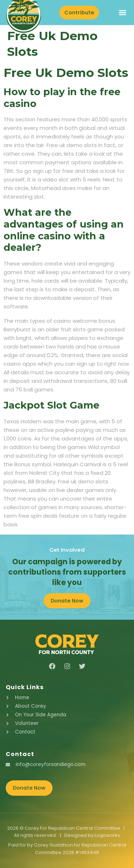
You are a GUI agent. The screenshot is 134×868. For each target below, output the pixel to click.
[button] (122, 12)
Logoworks (107, 835)
